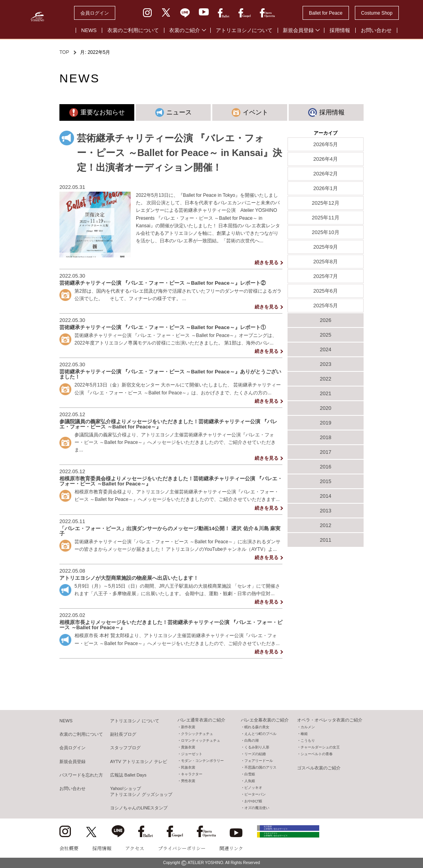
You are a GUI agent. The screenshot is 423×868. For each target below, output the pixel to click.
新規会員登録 (298, 30)
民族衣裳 (188, 767)
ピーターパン (255, 794)
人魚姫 (250, 781)
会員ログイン (95, 13)
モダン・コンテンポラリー (202, 761)
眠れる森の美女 (257, 727)
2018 (326, 437)
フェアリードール (259, 761)
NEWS (89, 30)
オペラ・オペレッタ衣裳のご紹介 (330, 720)
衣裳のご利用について (133, 30)
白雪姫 (250, 774)
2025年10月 (325, 232)
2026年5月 (326, 144)
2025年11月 (325, 218)
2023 (326, 364)
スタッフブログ (125, 748)
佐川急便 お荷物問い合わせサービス (293, 831)
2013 (326, 511)
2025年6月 (326, 291)
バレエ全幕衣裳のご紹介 (265, 720)
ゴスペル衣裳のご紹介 (319, 768)
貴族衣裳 (188, 747)
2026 (326, 320)
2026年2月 (326, 174)
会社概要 (69, 848)
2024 (326, 349)
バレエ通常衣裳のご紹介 (201, 720)
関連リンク (231, 848)
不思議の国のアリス (260, 767)
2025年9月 (326, 247)
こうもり (308, 740)
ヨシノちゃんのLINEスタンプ (139, 808)
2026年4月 (326, 159)
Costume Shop (377, 13)
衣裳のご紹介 (185, 30)
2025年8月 (326, 262)
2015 (326, 481)
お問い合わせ (376, 30)
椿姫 (304, 734)
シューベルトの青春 (317, 754)
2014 (326, 496)
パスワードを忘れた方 (81, 775)
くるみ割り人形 (257, 747)
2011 (326, 540)
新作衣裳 (188, 727)
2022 (326, 379)
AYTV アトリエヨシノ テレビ (139, 761)
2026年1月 (326, 188)
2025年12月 (325, 203)
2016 (326, 467)
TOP (64, 52)
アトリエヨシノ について (135, 721)
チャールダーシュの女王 (320, 747)
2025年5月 (326, 306)
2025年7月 (326, 276)
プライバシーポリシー (182, 848)
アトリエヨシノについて (244, 30)
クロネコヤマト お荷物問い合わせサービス (293, 845)
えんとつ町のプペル (260, 734)
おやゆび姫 (253, 801)
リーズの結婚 (255, 754)
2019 (326, 423)
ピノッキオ (253, 788)
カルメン (308, 727)
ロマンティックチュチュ (201, 740)
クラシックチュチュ (197, 734)
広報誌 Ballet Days (128, 775)
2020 (326, 408)
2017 (326, 452)
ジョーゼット (192, 754)
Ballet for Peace (326, 13)
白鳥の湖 (252, 740)
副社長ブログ (123, 734)
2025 (326, 335)
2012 (326, 525)
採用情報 (340, 30)
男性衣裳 (188, 781)
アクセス (135, 848)
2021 (326, 393)
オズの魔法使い (257, 808)
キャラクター (192, 774)
